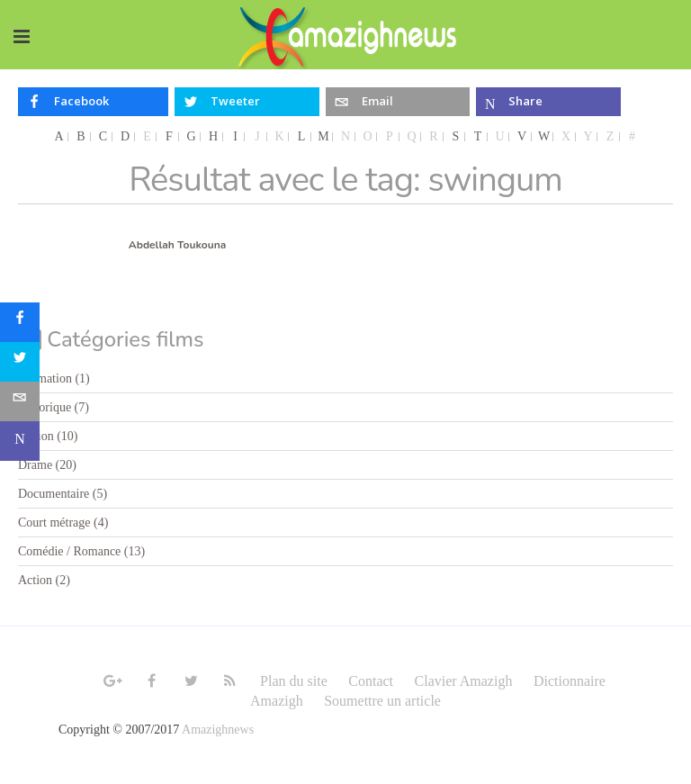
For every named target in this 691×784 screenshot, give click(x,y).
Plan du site (294, 681)
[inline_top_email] (398, 102)
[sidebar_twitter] (20, 362)
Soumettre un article (382, 701)
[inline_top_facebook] (93, 102)
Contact (371, 681)
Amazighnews (218, 730)
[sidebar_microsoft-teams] (20, 441)
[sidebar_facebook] (20, 322)
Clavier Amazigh (464, 681)
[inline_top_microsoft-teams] (548, 102)
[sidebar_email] (20, 401)
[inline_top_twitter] (247, 102)
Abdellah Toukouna (177, 245)
